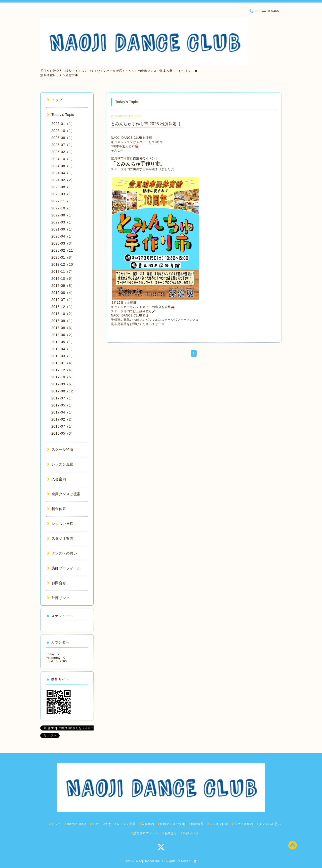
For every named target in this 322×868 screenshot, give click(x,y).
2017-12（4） (63, 370)
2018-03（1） (63, 356)
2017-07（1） (63, 398)
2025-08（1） (63, 138)
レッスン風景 (60, 464)
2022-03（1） (63, 222)
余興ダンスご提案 (64, 494)
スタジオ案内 (60, 538)
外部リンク (58, 598)
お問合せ (57, 583)
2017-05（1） (63, 405)
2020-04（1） (63, 236)
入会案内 (57, 479)
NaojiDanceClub (148, 861)
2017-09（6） (63, 384)
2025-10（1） (63, 131)
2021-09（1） (63, 229)
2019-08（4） (63, 293)
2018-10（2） (63, 314)
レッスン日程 (60, 524)
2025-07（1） (63, 145)
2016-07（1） (63, 426)
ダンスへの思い (62, 553)
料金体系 (57, 509)
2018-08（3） (63, 328)
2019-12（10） (64, 264)
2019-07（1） (63, 300)
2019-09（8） (63, 286)
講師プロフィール (64, 568)
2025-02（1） (63, 152)
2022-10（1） (63, 208)
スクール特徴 (60, 449)
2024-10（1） (63, 159)
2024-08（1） (63, 166)
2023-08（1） (63, 187)
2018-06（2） (63, 335)
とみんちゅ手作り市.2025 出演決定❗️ (146, 124)
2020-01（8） (63, 257)
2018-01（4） (63, 363)
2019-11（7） (63, 271)
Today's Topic (61, 115)
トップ (55, 100)
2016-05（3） (63, 433)
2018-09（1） (63, 321)
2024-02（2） (63, 180)
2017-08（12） (64, 391)
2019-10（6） (63, 279)
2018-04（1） (63, 349)
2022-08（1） (63, 215)
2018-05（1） (63, 342)
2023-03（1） (63, 194)
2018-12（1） (63, 307)
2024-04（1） (63, 173)
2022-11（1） (63, 201)
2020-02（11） (64, 250)
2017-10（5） (63, 377)
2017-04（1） (63, 412)
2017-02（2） (63, 419)
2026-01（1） (63, 124)
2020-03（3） (63, 243)
